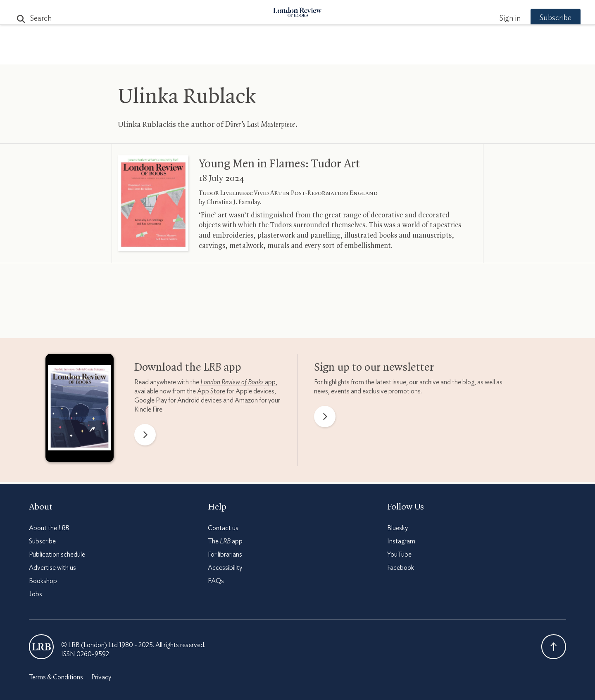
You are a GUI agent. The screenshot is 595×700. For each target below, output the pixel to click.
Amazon (246, 400)
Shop (394, 54)
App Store (211, 391)
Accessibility (225, 568)
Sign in (495, 19)
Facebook (401, 568)
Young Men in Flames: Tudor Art (279, 164)
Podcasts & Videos (296, 54)
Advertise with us (52, 568)
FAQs (216, 581)
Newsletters (441, 54)
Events (359, 54)
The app (225, 541)
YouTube (399, 555)
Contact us (223, 528)
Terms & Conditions (56, 677)
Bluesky (397, 528)
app (238, 382)
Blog (236, 54)
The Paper (148, 54)
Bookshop (43, 581)
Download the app (188, 368)
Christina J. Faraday (233, 202)
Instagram (401, 541)
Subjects (197, 54)
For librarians (225, 555)
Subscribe (541, 18)
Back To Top (554, 647)
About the (49, 528)
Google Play (151, 400)
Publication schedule (57, 555)
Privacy (101, 677)
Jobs (36, 594)
